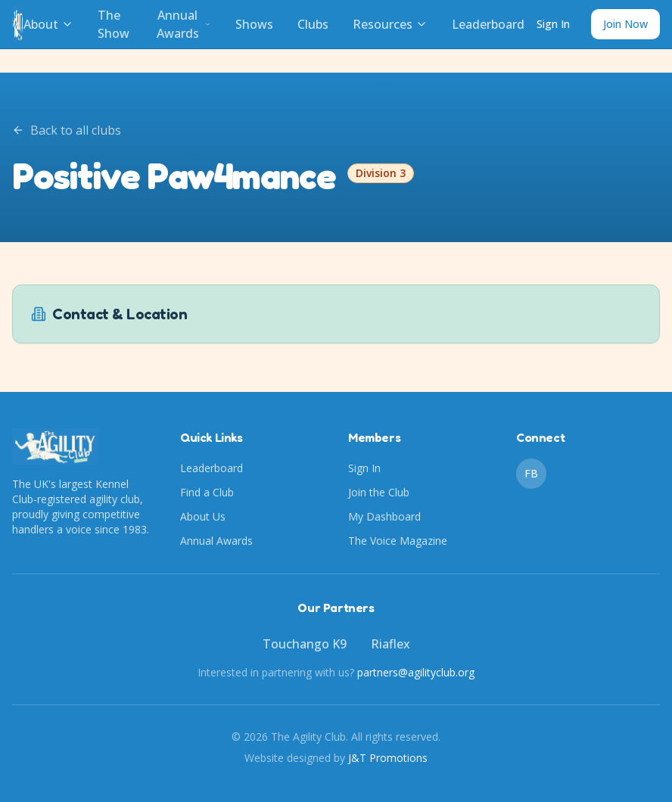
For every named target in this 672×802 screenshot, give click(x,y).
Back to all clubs (67, 130)
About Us (203, 516)
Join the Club (379, 492)
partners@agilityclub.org (416, 672)
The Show (114, 24)
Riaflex (390, 644)
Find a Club (207, 492)
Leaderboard (488, 24)
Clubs (313, 24)
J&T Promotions (388, 758)
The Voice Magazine (398, 541)
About (48, 24)
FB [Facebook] (531, 473)
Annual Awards (184, 24)
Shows (254, 24)
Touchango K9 (305, 644)
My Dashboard (384, 516)
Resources (390, 24)
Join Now (625, 24)
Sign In (553, 24)
